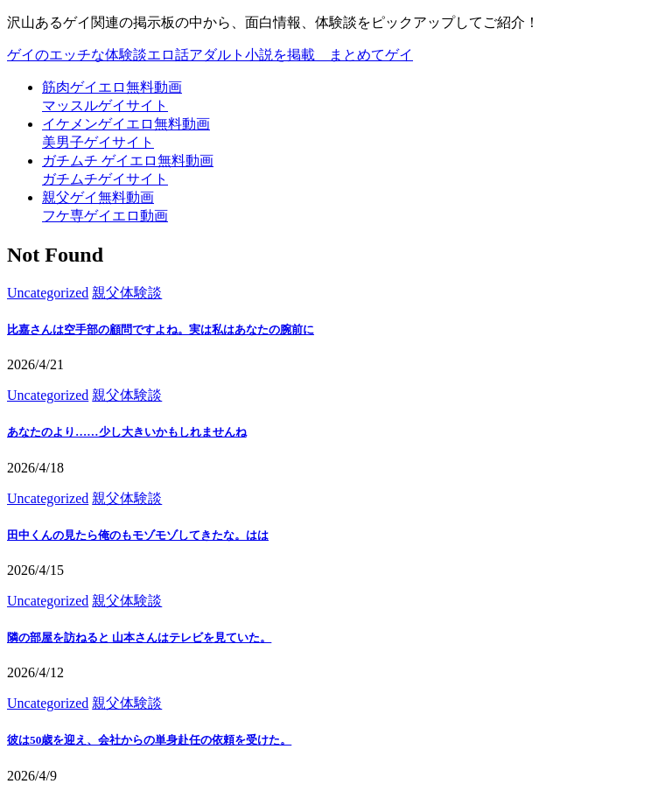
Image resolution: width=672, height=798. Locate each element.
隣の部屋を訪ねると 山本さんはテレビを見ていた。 (139, 637)
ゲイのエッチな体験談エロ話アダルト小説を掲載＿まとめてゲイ (210, 55)
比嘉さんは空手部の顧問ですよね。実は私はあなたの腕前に (161, 329)
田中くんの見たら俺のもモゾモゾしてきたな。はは (138, 535)
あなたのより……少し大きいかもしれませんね (127, 432)
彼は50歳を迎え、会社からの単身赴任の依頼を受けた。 (149, 740)
